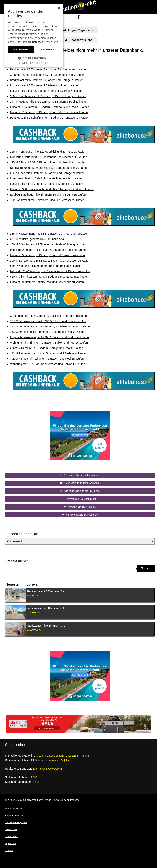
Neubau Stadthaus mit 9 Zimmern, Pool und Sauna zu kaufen (48, 195)
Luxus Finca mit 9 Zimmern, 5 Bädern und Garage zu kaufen (47, 173)
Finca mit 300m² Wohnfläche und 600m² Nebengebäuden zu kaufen (52, 189)
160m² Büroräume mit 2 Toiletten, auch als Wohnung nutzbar (47, 244)
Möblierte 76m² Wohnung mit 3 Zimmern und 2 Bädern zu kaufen (50, 271)
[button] (34, 58)
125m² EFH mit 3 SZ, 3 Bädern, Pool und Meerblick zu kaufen (48, 162)
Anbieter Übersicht (14, 816)
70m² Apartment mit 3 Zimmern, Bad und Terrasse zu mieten (47, 200)
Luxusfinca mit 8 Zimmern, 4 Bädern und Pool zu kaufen (45, 85)
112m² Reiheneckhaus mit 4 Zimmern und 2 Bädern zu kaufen (48, 353)
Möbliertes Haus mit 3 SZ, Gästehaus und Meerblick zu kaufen (49, 157)
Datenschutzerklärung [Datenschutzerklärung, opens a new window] (45, 42)
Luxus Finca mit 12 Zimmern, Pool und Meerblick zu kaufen (47, 184)
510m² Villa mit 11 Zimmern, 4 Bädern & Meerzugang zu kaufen (49, 277)
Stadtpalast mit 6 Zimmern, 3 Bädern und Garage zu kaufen (47, 80)
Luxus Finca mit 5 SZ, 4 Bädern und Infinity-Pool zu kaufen (46, 91)
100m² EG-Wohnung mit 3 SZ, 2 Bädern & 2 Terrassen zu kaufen (50, 261)
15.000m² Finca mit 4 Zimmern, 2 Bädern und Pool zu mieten (48, 332)
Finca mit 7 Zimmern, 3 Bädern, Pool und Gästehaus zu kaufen (49, 112)
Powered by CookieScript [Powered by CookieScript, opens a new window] (34, 63)
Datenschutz (11, 829)
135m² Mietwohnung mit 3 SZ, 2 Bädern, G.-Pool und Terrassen (49, 234)
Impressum (10, 843)
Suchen (146, 568)
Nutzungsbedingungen (16, 822)
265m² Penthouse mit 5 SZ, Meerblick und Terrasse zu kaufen (48, 152)
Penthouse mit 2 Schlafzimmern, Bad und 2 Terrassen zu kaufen (50, 118)
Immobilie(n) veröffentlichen (80, 499)
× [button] (59, 8)
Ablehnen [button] (48, 50)
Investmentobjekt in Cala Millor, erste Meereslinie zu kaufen (47, 178)
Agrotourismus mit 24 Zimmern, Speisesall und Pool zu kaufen (48, 316)
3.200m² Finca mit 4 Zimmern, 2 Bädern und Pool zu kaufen (47, 359)
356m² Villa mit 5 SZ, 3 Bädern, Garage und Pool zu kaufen (47, 348)
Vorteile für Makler (14, 809)
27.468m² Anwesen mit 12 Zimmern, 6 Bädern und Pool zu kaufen (51, 326)
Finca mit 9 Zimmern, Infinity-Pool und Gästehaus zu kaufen (47, 282)
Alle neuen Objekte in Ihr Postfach (80, 475)
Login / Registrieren (78, 30)
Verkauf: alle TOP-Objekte (80, 507)
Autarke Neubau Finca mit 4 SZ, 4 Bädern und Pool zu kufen (47, 75)
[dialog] (34, 36)
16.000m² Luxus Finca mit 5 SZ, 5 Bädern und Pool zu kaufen (48, 321)
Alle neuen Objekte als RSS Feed (80, 491)
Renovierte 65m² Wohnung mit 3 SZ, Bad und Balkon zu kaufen (49, 168)
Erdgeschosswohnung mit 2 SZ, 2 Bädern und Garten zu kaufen (49, 337)
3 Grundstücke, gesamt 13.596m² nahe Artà (37, 239)
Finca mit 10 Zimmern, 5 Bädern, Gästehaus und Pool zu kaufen (50, 107)
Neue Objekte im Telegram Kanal (80, 483)
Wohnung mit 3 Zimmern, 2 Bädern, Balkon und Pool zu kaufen (49, 343)
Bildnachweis (11, 836)
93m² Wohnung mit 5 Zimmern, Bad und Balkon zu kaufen (46, 266)
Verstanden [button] (21, 50)
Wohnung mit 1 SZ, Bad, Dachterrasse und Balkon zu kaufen (48, 364)
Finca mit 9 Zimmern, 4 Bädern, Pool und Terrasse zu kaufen (47, 255)
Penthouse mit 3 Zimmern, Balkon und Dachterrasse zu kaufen (49, 69)
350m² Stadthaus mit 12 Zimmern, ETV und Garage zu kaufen (48, 96)
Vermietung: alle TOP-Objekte (80, 515)
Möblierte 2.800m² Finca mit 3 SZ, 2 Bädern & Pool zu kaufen (48, 250)
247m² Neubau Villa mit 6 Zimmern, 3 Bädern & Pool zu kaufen (49, 102)
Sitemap (9, 850)
